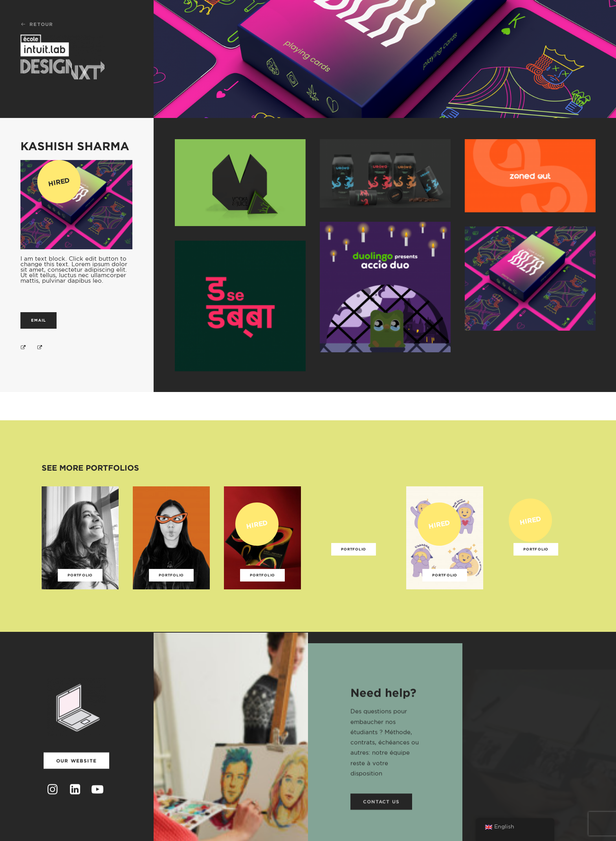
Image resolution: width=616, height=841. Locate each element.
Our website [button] (76, 771)
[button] (53, 803)
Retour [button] (37, 24)
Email (38, 320)
